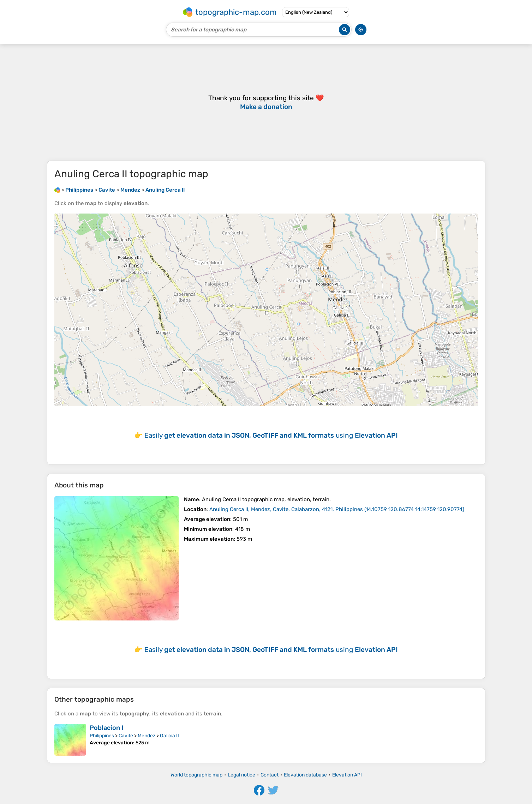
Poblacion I (106, 728)
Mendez (147, 736)
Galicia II (169, 736)
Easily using (271, 435)
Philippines (102, 736)
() (337, 509)
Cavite (126, 736)
